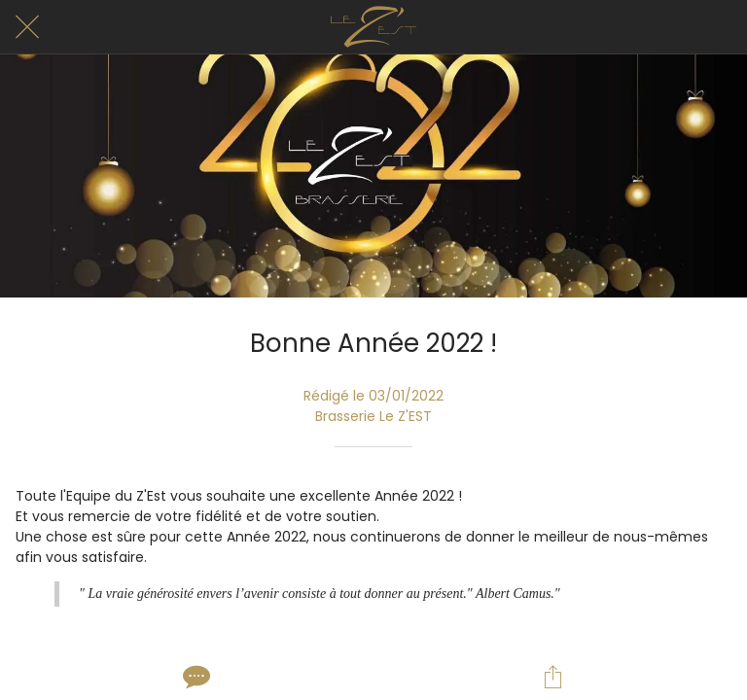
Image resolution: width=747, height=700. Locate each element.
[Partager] (552, 677)
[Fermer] (27, 27)
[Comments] (195, 677)
